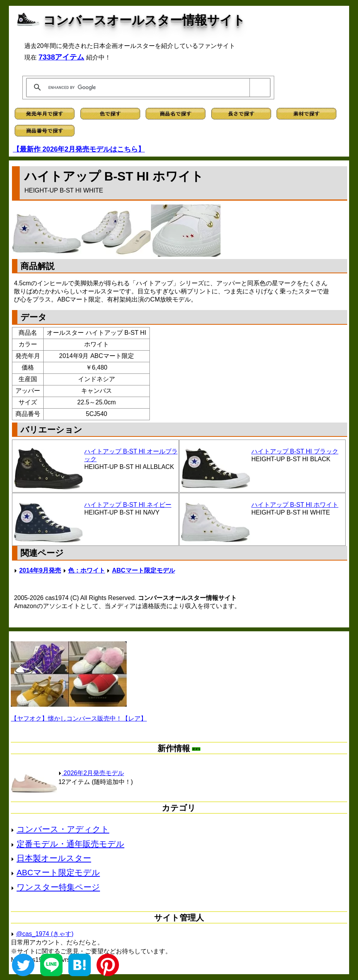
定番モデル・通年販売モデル (70, 844)
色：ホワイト (87, 570)
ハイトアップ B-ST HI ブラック (295, 451)
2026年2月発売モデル (91, 773)
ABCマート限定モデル (143, 570)
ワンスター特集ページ (58, 887)
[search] (147, 87)
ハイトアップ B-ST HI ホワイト (295, 505)
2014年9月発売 (40, 570)
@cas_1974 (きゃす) (45, 934)
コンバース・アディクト (63, 829)
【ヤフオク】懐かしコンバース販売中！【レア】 (79, 718)
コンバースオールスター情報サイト (144, 20)
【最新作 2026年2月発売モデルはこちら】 (79, 149)
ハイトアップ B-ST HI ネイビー (128, 505)
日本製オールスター (54, 858)
